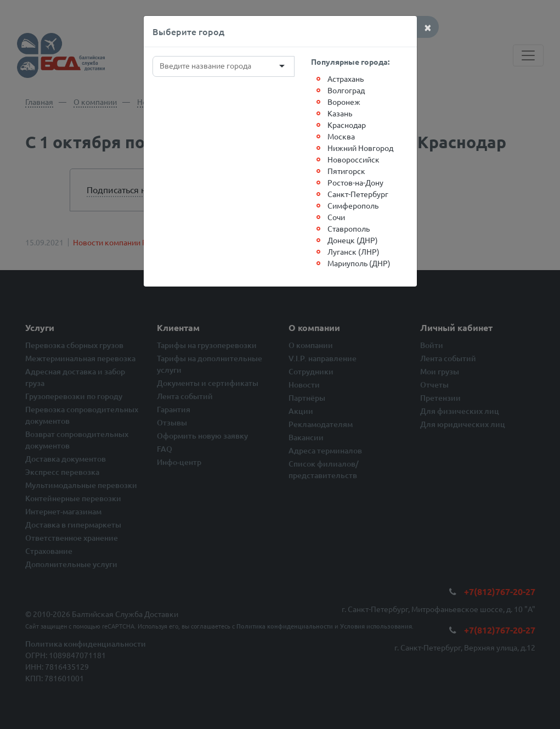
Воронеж (344, 102)
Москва (341, 136)
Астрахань (346, 78)
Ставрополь (349, 228)
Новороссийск (353, 159)
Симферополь (353, 205)
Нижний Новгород (360, 148)
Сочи (336, 217)
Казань (340, 113)
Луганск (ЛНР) (353, 251)
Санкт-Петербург (358, 194)
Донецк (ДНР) (353, 240)
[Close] (428, 27)
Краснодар (347, 125)
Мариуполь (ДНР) (359, 263)
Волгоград (346, 90)
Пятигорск (346, 171)
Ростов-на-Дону (355, 182)
